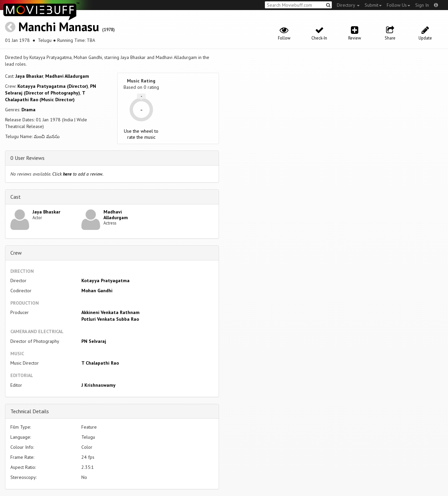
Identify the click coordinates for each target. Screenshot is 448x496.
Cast (16, 197)
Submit (373, 5)
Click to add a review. (78, 174)
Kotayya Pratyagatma (105, 281)
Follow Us (398, 5)
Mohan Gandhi (97, 291)
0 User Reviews (27, 158)
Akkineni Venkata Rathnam (110, 312)
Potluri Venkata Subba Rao (110, 319)
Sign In (422, 5)
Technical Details (30, 411)
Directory (348, 5)
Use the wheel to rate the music (141, 134)
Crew (16, 253)
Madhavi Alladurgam (67, 76)
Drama (28, 110)
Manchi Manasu (59, 27)
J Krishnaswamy (98, 385)
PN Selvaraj (94, 341)
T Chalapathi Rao (100, 363)
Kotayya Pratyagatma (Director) (53, 86)
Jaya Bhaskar (29, 76)
